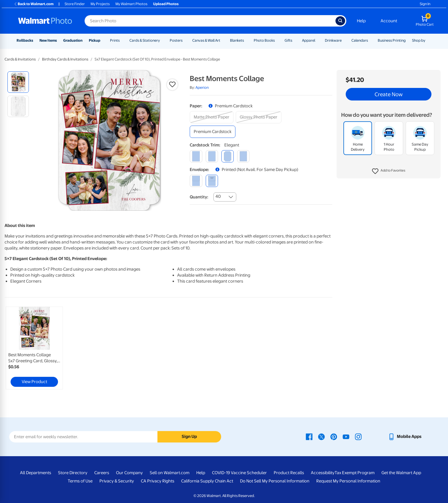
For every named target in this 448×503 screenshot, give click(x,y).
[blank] (196, 181)
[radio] (18, 82)
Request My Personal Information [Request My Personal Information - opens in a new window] (348, 481)
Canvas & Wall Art (206, 40)
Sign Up (189, 436)
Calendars (360, 40)
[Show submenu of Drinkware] (344, 40)
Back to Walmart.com (34, 4)
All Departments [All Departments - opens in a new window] (36, 473)
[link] (34, 348)
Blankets (237, 40)
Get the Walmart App (401, 473)
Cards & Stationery (145, 40)
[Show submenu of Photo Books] (277, 40)
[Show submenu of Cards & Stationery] (163, 40)
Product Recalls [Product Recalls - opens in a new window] (289, 473)
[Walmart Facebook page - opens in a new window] (309, 436)
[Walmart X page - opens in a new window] (321, 436)
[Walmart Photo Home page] (45, 21)
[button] (389, 171)
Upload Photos (166, 4)
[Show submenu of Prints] (122, 40)
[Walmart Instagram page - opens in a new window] (358, 436)
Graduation (73, 40)
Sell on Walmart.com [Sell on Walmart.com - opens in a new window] (170, 473)
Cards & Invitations (20, 59)
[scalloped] (243, 156)
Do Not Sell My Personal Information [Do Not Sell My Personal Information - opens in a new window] (275, 481)
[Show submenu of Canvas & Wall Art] (223, 40)
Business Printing (392, 40)
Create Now (389, 94)
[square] (196, 156)
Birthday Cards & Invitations (65, 59)
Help (361, 21)
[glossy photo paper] (259, 117)
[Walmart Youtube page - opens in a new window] (346, 436)
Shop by (419, 40)
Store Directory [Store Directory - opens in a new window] (73, 473)
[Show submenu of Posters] (185, 40)
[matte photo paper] (212, 117)
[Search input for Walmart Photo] (210, 21)
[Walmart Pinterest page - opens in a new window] (334, 436)
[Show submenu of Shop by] (428, 40)
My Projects (100, 4)
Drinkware (333, 40)
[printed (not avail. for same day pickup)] (212, 181)
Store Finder (75, 4)
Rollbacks (25, 40)
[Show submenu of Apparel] (318, 40)
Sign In (425, 4)
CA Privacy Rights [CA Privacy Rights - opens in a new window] (158, 481)
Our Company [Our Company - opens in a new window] (129, 473)
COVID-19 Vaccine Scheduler (239, 473)
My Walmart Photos (131, 4)
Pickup (95, 40)
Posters (176, 40)
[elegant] (228, 156)
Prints (115, 40)
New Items (48, 40)
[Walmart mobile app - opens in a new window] (405, 436)
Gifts (288, 40)
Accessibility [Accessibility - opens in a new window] (323, 473)
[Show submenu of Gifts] (295, 40)
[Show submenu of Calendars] (371, 40)
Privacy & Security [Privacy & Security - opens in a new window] (117, 481)
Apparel (309, 40)
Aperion (202, 87)
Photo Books (264, 40)
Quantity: (199, 197)
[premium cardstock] (213, 132)
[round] (212, 156)
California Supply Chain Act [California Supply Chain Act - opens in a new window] (207, 481)
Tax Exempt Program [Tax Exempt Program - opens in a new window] (355, 473)
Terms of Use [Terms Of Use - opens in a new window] (80, 481)
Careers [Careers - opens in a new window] (102, 473)
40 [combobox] (218, 196)
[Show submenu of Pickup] (103, 40)
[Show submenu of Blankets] (247, 40)
